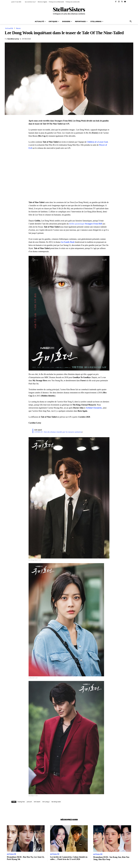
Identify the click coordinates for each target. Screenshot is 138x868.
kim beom (37, 802)
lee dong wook (56, 802)
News (18, 28)
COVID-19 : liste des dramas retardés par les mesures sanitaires (58, 432)
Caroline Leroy (13, 39)
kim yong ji (46, 802)
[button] (131, 21)
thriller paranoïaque (86, 224)
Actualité (9, 28)
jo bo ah (29, 802)
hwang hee (21, 802)
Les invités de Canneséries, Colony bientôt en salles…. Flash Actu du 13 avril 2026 (69, 858)
